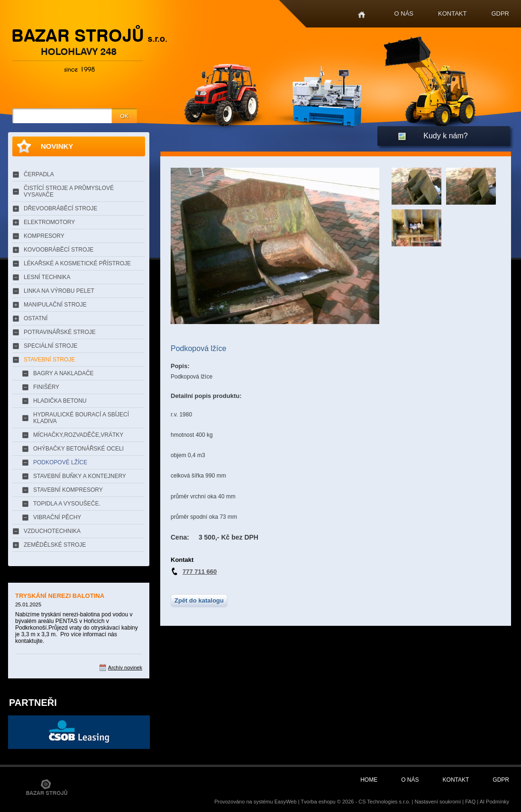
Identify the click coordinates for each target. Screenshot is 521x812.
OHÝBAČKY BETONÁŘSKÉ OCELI (78, 449)
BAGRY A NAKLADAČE (64, 373)
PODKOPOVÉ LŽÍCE (60, 462)
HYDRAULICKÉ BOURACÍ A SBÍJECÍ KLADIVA (81, 418)
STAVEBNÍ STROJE (49, 360)
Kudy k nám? (445, 136)
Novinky (57, 146)
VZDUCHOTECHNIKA (52, 531)
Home (361, 15)
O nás (404, 14)
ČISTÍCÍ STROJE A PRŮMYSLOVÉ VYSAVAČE (69, 191)
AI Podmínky (494, 802)
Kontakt (452, 14)
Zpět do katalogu (199, 600)
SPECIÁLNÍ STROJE (50, 346)
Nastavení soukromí (438, 802)
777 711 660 (200, 572)
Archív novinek (125, 668)
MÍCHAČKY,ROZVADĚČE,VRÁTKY (78, 435)
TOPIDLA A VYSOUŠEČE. (67, 504)
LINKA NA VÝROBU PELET (59, 291)
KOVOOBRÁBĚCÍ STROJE (59, 250)
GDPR (500, 14)
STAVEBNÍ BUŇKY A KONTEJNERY (80, 476)
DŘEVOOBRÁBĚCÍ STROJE (60, 208)
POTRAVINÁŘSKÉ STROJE (60, 332)
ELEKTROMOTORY (49, 222)
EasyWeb (286, 802)
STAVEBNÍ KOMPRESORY (68, 490)
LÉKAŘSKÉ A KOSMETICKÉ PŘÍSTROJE (77, 263)
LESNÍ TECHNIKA (47, 277)
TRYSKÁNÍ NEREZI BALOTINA (60, 596)
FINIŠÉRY (46, 387)
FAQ (470, 802)
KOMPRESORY (44, 236)
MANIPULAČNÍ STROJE (55, 305)
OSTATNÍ (36, 318)
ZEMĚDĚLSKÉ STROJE (55, 545)
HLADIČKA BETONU (60, 401)
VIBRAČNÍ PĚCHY (57, 517)
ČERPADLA (39, 174)
